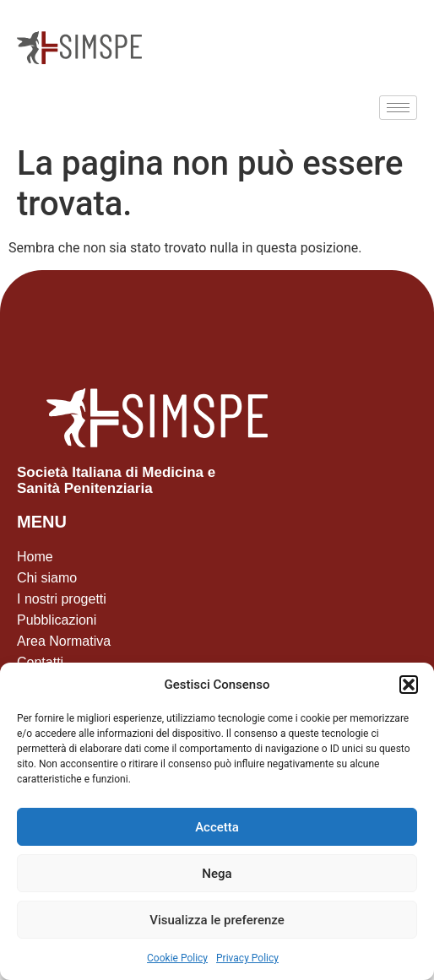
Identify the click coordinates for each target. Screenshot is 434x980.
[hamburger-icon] (398, 108)
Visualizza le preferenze (217, 920)
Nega (217, 874)
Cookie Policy (177, 958)
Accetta (217, 827)
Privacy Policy (247, 958)
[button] (409, 685)
